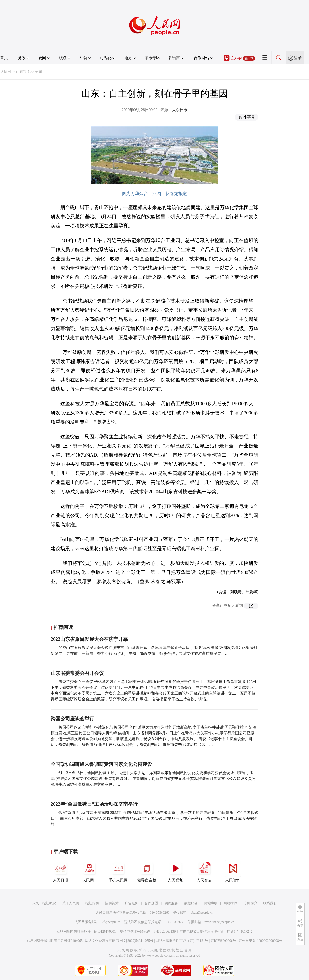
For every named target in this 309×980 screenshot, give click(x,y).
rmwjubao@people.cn (219, 922)
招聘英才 (112, 903)
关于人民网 (71, 903)
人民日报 (61, 871)
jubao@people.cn (202, 913)
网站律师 (230, 903)
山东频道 (23, 72)
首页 (4, 58)
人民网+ (89, 871)
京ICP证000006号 (223, 941)
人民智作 (233, 871)
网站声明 (211, 903)
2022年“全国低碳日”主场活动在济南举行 (94, 804)
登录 (298, 58)
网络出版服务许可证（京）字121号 (182, 941)
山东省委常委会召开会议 (77, 673)
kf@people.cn (111, 922)
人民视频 (176, 871)
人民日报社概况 (44, 903)
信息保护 (250, 903)
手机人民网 (118, 871)
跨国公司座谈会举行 (72, 719)
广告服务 (132, 903)
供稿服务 (171, 903)
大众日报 (180, 110)
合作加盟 (151, 903)
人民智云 (204, 871)
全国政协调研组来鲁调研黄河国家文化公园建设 (101, 764)
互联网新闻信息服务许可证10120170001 (86, 931)
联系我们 (270, 903)
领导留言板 (147, 871)
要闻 (38, 72)
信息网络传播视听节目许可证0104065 (55, 941)
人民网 (6, 72)
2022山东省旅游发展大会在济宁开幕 (89, 639)
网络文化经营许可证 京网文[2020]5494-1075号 (119, 941)
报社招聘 (92, 903)
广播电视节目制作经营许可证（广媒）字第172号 (216, 931)
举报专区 (152, 58)
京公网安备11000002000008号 (260, 941)
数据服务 (191, 903)
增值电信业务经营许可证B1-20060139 (148, 931)
